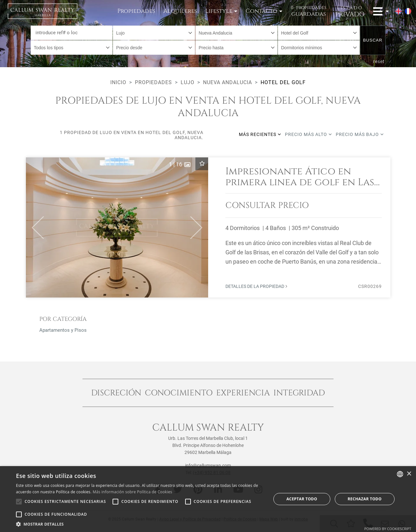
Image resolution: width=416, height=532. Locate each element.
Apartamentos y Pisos (63, 330)
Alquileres (180, 11)
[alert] (208, 499)
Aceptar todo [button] (302, 499)
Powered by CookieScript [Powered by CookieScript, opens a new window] (388, 529)
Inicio (118, 82)
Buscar (373, 40)
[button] (35, 227)
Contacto (261, 11)
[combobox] (154, 33)
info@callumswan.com (208, 465)
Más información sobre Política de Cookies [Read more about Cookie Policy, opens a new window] (133, 492)
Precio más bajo (360, 134)
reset (379, 61)
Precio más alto (308, 134)
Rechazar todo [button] (365, 499)
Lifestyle (219, 11)
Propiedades (136, 11)
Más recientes (260, 134)
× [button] (409, 474)
